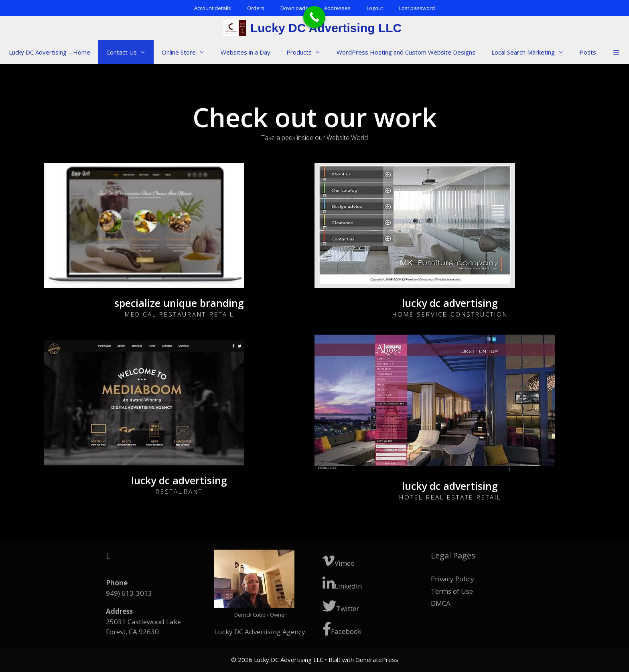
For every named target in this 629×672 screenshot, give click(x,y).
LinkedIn (342, 584)
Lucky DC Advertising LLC (326, 28)
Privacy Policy (452, 579)
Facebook (342, 629)
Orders (256, 8)
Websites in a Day (246, 52)
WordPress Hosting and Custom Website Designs (406, 52)
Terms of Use (452, 591)
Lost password (417, 8)
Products (307, 52)
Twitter (341, 606)
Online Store (187, 52)
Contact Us (130, 52)
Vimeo (339, 561)
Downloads (294, 8)
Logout (375, 8)
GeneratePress (377, 660)
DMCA (441, 603)
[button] (616, 52)
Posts (588, 52)
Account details (213, 8)
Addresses (337, 8)
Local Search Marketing (532, 52)
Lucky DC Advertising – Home (50, 52)
